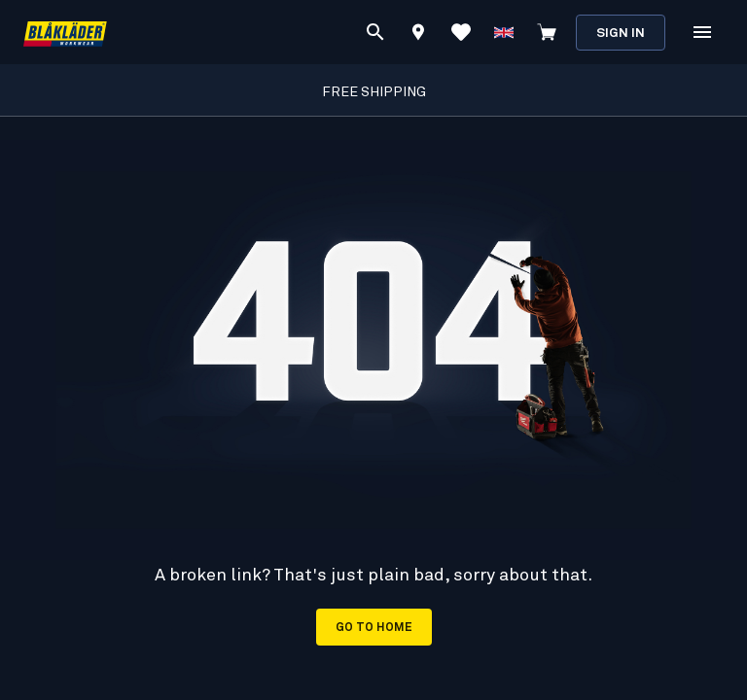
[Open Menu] (702, 32)
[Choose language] (504, 32)
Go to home (374, 628)
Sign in (621, 34)
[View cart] (547, 32)
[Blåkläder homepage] (65, 33)
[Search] (375, 32)
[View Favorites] (461, 32)
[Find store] (418, 35)
